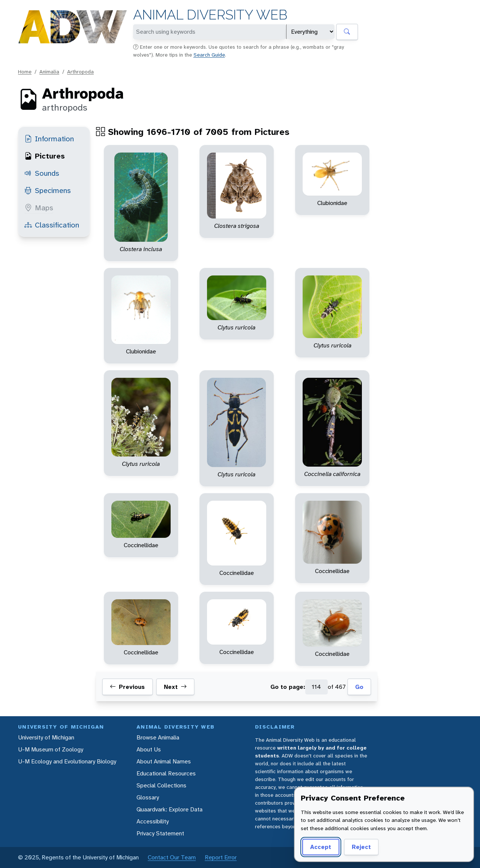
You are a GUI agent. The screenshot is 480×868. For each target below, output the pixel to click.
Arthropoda (80, 72)
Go (359, 687)
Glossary (148, 797)
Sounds (42, 173)
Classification (52, 225)
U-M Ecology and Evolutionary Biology (67, 761)
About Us (149, 749)
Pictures (45, 156)
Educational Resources (166, 773)
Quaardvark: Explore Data (169, 809)
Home (25, 72)
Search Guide (209, 55)
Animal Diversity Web (210, 15)
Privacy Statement (160, 833)
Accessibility (153, 821)
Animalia (49, 72)
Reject (361, 847)
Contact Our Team (172, 857)
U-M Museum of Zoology (51, 749)
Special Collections (161, 785)
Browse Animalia (158, 737)
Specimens (48, 190)
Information (49, 139)
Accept (321, 847)
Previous (127, 687)
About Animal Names (164, 761)
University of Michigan (46, 737)
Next (175, 687)
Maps (39, 208)
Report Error (221, 857)
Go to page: (288, 687)
